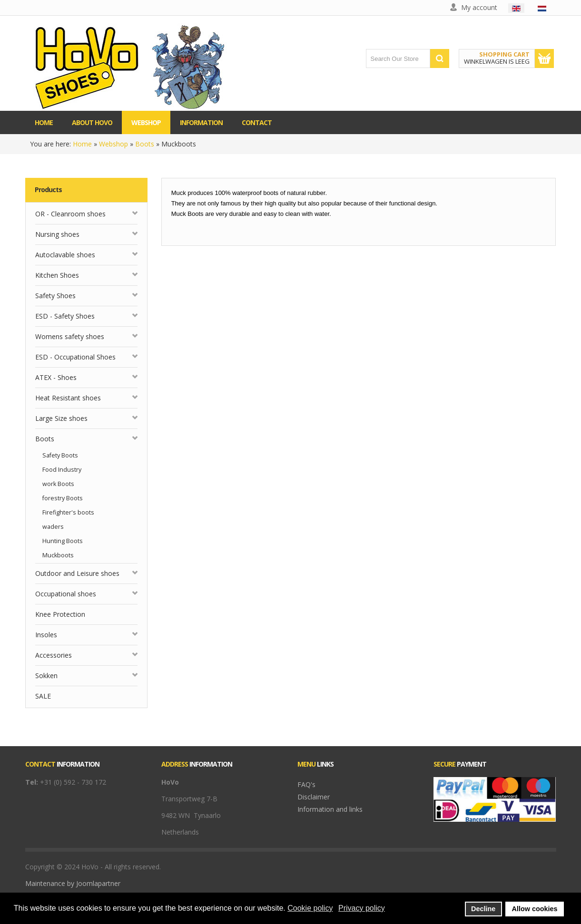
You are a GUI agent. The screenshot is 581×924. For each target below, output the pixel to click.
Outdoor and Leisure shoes (77, 573)
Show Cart (544, 58)
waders (53, 527)
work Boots (58, 484)
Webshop (113, 144)
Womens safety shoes (70, 336)
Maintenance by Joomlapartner (73, 883)
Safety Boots (60, 455)
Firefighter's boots (68, 512)
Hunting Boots (63, 541)
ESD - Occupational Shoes (75, 357)
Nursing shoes (57, 234)
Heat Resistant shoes (68, 398)
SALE (43, 696)
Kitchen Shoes (57, 275)
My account (479, 7)
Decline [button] (483, 909)
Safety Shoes (55, 296)
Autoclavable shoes (65, 255)
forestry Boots (63, 498)
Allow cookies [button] (535, 909)
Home (82, 144)
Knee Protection (60, 614)
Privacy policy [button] (362, 908)
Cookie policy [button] (310, 908)
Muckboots (58, 555)
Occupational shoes (66, 594)
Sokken (46, 676)
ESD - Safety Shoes (65, 316)
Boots (145, 144)
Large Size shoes (61, 418)
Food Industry (62, 470)
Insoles (46, 635)
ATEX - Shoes (56, 377)
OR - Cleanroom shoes (70, 214)
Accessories (54, 655)
